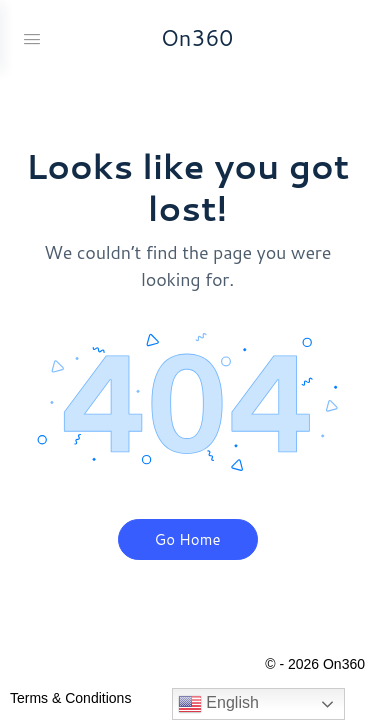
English (218, 704)
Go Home (188, 539)
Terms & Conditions (70, 698)
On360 (197, 37)
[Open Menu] (32, 37)
